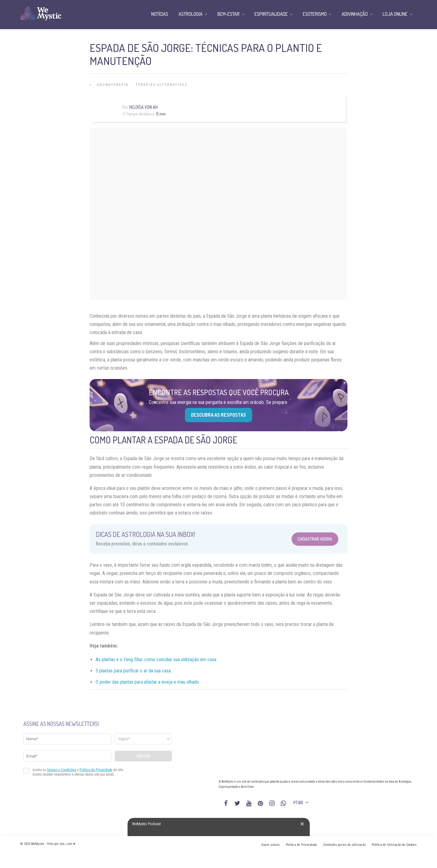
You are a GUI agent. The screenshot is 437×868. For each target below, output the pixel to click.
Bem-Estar (229, 14)
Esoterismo (315, 14)
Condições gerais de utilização (344, 845)
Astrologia (191, 14)
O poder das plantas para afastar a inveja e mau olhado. (148, 682)
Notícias (160, 14)
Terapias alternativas (162, 85)
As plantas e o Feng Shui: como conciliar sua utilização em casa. (156, 660)
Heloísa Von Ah (143, 107)
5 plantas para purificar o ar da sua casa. (134, 671)
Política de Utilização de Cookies (394, 845)
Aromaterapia (113, 85)
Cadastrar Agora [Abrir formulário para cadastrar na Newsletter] (315, 539)
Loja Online (395, 14)
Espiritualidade (271, 14)
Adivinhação (355, 14)
